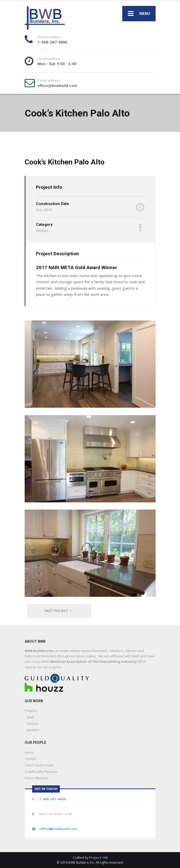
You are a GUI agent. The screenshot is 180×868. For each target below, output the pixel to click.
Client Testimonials (39, 765)
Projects (31, 711)
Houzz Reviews (37, 778)
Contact (31, 759)
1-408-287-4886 (53, 799)
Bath (31, 717)
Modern (33, 730)
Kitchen (33, 724)
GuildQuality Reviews (41, 772)
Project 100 (98, 858)
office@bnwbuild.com (58, 829)
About (29, 752)
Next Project (58, 611)
